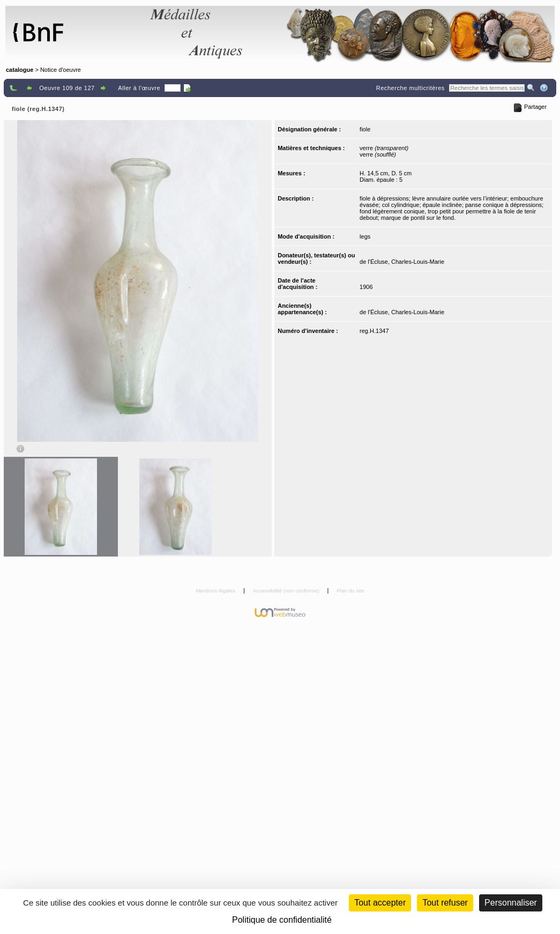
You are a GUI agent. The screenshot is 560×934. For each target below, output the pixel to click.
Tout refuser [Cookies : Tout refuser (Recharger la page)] (445, 903)
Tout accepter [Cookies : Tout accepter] (380, 903)
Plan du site (350, 591)
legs (365, 236)
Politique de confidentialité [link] (282, 920)
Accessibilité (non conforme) (287, 591)
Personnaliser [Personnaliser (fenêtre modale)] (511, 903)
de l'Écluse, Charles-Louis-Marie (402, 262)
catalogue (20, 70)
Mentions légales (216, 591)
